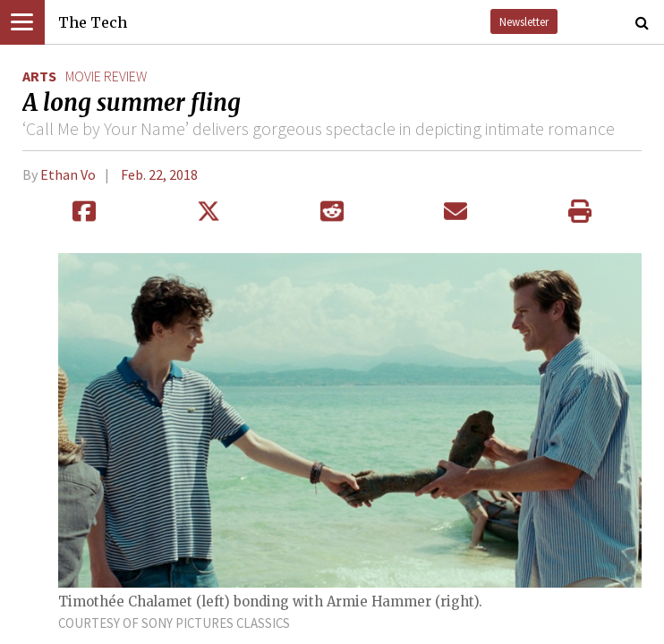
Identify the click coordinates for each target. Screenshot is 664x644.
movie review (106, 76)
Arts (39, 76)
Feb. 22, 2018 (159, 174)
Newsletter (524, 21)
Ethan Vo (68, 174)
